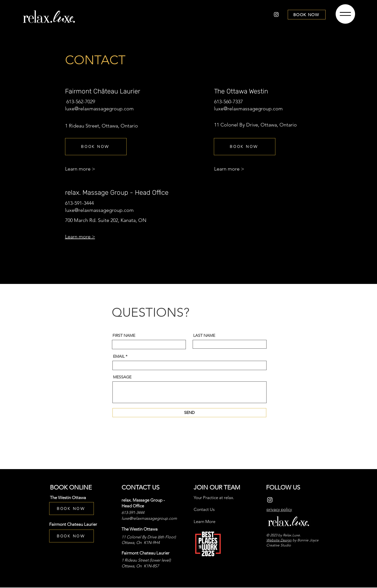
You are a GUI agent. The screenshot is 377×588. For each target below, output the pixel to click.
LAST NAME (204, 336)
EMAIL (119, 356)
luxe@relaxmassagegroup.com (99, 109)
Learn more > (80, 169)
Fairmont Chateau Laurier (73, 524)
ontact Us (206, 509)
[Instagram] (276, 14)
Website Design (279, 540)
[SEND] (189, 413)
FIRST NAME (124, 336)
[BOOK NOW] (307, 15)
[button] (345, 14)
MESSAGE (122, 377)
